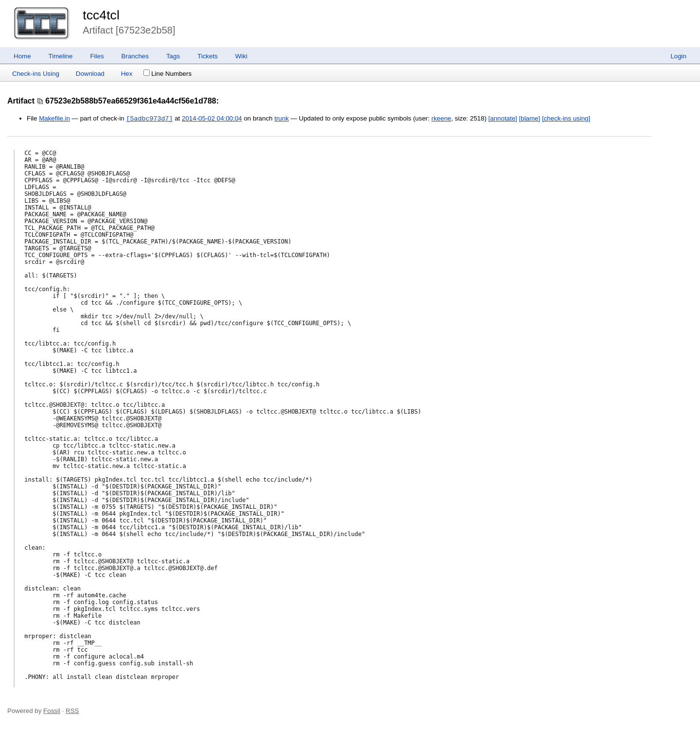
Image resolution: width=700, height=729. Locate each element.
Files (97, 56)
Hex (127, 74)
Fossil (52, 711)
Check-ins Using (36, 74)
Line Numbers (167, 74)
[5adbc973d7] (149, 119)
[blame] (530, 119)
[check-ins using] (566, 119)
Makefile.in (54, 119)
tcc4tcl (101, 15)
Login (678, 56)
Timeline (61, 56)
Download (90, 74)
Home (22, 56)
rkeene (441, 119)
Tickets (208, 56)
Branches (135, 56)
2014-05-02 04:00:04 (212, 119)
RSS (72, 711)
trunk (281, 119)
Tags (173, 56)
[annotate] (503, 119)
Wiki (241, 56)
